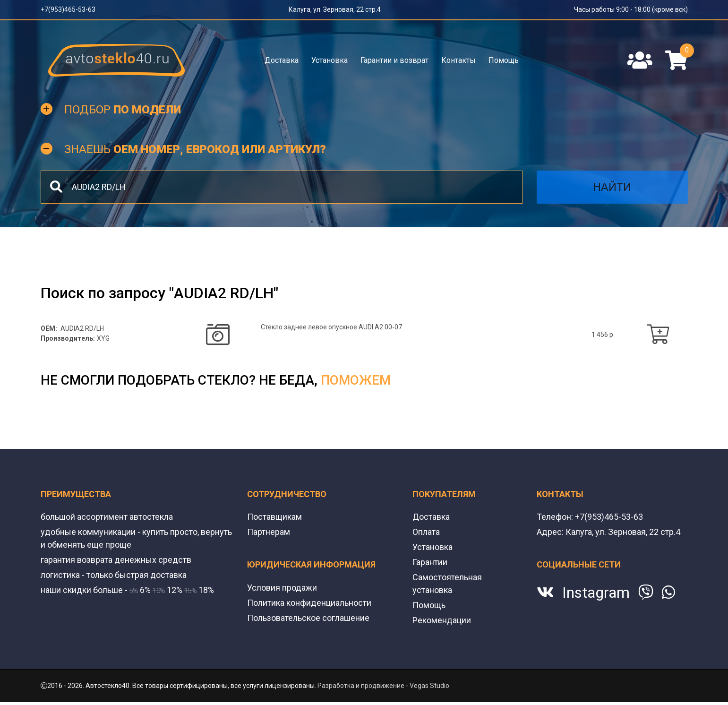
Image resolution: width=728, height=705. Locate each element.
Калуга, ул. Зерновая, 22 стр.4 (335, 9)
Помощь (504, 60)
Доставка (282, 60)
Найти (612, 187)
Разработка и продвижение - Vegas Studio (383, 686)
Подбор (123, 110)
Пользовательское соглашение (308, 618)
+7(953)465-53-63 (68, 9)
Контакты (458, 60)
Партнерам (269, 532)
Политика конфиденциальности (309, 603)
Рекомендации (442, 620)
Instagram (596, 593)
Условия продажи (282, 588)
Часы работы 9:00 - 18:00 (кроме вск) (631, 9)
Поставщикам (274, 517)
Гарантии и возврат (394, 60)
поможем (356, 380)
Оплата (426, 532)
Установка (330, 60)
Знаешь (195, 149)
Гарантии (430, 562)
